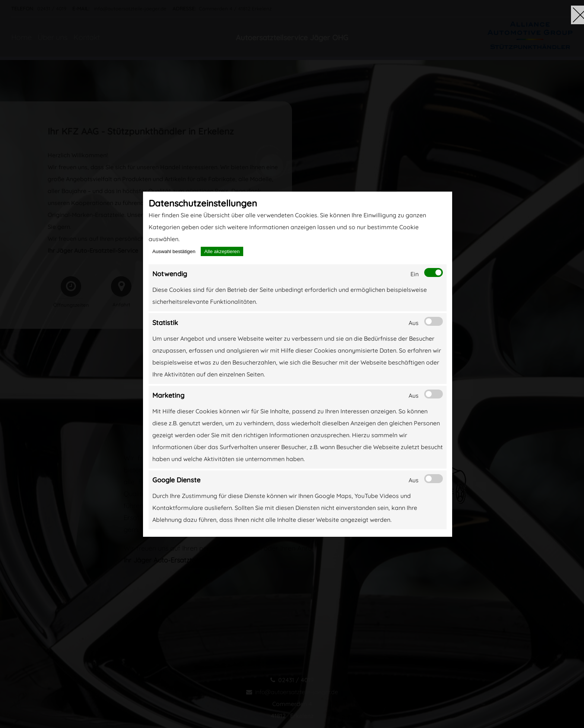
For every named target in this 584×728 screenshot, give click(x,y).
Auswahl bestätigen (174, 251)
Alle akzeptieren (222, 251)
